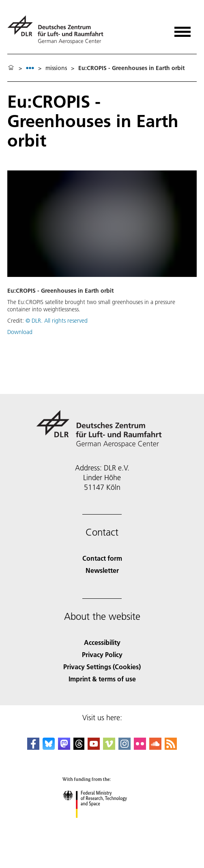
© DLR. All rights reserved (57, 321)
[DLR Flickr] (140, 747)
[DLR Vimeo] (109, 747)
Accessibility (102, 642)
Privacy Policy (102, 654)
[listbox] (30, 68)
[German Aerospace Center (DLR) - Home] (59, 30)
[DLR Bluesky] (49, 747)
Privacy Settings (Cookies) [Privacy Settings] (102, 667)
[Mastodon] (64, 747)
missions (56, 68)
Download (20, 332)
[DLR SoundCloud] (155, 747)
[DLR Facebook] (33, 747)
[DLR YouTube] (94, 747)
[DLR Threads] (79, 747)
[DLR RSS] (171, 747)
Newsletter (102, 570)
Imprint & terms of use (102, 679)
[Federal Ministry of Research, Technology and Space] (102, 825)
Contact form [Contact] (102, 558)
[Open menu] (183, 29)
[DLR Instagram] (125, 747)
